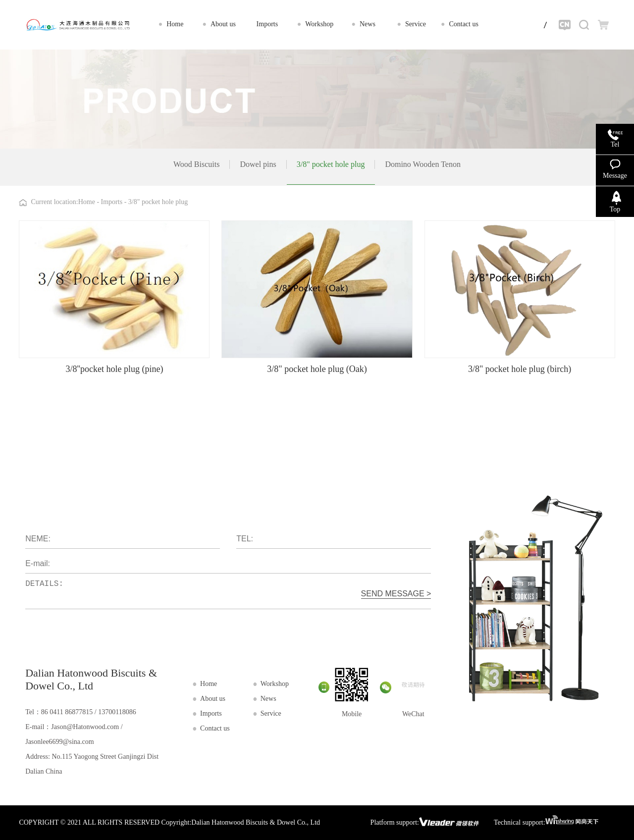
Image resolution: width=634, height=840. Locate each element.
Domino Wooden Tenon (423, 164)
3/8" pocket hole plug (331, 164)
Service (271, 713)
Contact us (215, 728)
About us (213, 699)
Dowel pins (258, 164)
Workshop (275, 684)
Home (87, 202)
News (268, 699)
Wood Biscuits (196, 164)
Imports (113, 202)
